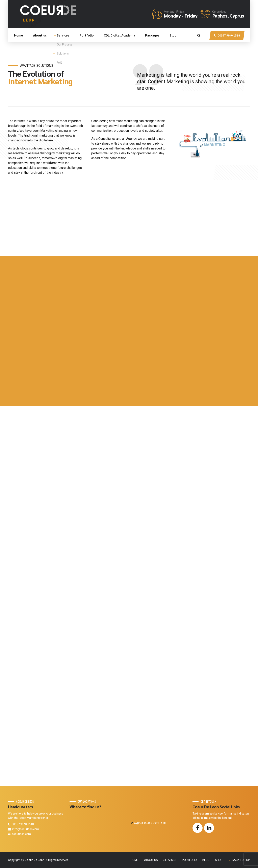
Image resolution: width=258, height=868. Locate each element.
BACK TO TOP (241, 860)
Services (63, 35)
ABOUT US (151, 860)
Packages (152, 35)
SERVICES (170, 860)
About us (40, 35)
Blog (173, 35)
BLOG (206, 860)
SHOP (219, 860)
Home (19, 35)
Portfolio (87, 35)
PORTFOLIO (189, 860)
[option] (212, 140)
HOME (135, 860)
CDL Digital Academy (119, 35)
